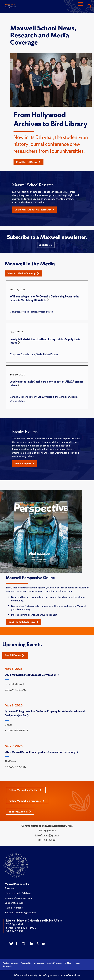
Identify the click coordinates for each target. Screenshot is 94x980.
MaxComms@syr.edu (47, 835)
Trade (39, 354)
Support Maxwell (20, 812)
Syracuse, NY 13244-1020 (21, 928)
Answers (9, 888)
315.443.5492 (47, 840)
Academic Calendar (10, 963)
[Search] (89, 6)
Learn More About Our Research (35, 210)
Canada (14, 397)
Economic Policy (28, 397)
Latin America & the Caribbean (54, 397)
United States (45, 312)
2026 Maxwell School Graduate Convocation (32, 675)
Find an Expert (25, 463)
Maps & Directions (54, 963)
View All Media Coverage (23, 273)
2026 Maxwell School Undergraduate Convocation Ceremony (42, 752)
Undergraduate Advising (18, 893)
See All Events (15, 655)
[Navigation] (80, 6)
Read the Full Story (28, 162)
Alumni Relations (14, 908)
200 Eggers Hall (15, 924)
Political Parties (29, 312)
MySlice (68, 963)
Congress (15, 312)
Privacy (77, 963)
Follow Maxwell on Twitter (25, 790)
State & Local (28, 354)
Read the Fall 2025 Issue (24, 622)
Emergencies (39, 963)
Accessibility (26, 963)
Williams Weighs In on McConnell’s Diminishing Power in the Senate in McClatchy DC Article (45, 298)
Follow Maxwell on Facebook (27, 801)
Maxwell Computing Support (20, 912)
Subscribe (46, 245)
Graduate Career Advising (19, 898)
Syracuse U (7, 966)
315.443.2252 (15, 931)
